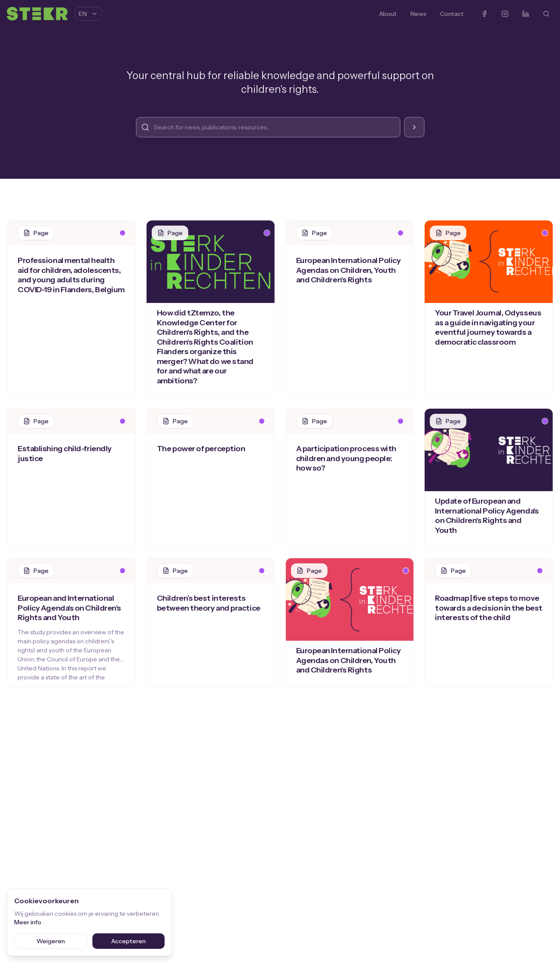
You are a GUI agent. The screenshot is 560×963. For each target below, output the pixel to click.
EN (88, 14)
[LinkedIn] (526, 14)
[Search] (546, 14)
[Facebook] (484, 14)
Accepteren (129, 941)
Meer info (28, 922)
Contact (452, 14)
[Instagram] (505, 14)
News (418, 14)
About (388, 14)
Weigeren (51, 941)
